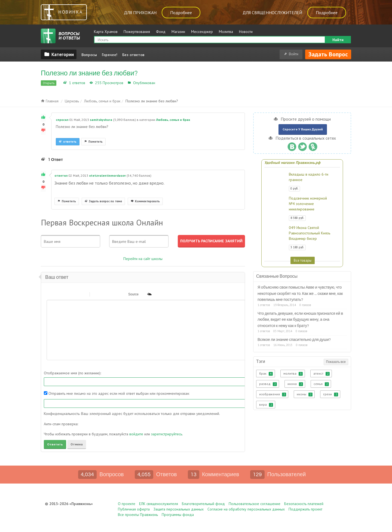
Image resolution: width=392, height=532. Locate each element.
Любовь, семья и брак (176, 83)
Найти (338, 40)
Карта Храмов (106, 32)
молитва (293, 374)
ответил (61, 175)
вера (266, 405)
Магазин (178, 32)
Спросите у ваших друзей (303, 129)
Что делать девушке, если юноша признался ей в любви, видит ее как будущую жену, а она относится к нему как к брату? (300, 320)
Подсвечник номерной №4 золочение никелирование (308, 204)
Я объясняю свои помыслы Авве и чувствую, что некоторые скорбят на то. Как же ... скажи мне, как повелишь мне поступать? (300, 294)
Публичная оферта (134, 509)
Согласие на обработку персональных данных (246, 509)
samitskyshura (101, 120)
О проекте (127, 504)
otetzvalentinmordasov (107, 175)
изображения (273, 394)
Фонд (161, 32)
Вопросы (89, 55)
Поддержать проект (305, 509)
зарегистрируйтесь (167, 434)
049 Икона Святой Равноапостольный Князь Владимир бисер (310, 233)
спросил (62, 120)
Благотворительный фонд (203, 504)
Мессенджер (202, 32)
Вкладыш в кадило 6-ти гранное (309, 177)
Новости (246, 32)
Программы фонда (178, 515)
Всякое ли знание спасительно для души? (294, 340)
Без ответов (133, 55)
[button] (50, 294)
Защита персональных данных (179, 509)
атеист (321, 374)
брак (266, 374)
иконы (305, 394)
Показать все (336, 362)
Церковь (72, 101)
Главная (50, 101)
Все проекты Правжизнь (138, 515)
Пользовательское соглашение (255, 504)
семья (321, 384)
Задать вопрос (328, 54)
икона (295, 384)
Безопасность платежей (304, 504)
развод (268, 384)
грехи (331, 394)
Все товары (303, 260)
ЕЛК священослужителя (159, 504)
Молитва (226, 32)
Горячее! (110, 55)
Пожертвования (137, 32)
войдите (136, 434)
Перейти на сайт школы (143, 259)
